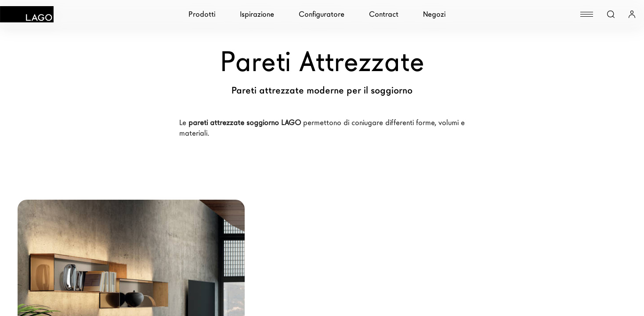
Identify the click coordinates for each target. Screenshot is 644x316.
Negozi (434, 14)
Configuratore (322, 14)
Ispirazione (257, 14)
